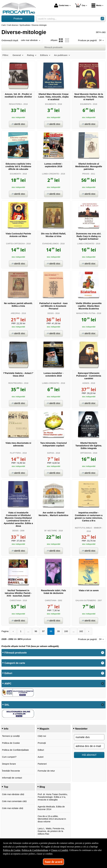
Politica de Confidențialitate (15, 750)
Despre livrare (9, 764)
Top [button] (6, 787)
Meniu (96, 5)
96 (36, 631)
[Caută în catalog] (102, 19)
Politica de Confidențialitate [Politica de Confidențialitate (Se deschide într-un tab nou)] (35, 850)
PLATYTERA (15, 453)
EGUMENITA (51, 104)
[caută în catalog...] (68, 19)
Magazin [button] (44, 729)
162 (81, 631)
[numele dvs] (89, 737)
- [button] (103, 684)
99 (59, 631)
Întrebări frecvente (11, 771)
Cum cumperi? (9, 757)
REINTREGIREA (15, 383)
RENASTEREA (15, 104)
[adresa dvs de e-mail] (89, 746)
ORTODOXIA (86, 453)
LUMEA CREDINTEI (51, 174)
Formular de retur (46, 771)
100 (66, 631)
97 (43, 631)
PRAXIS (86, 174)
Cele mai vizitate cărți (13, 808)
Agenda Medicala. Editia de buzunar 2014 (51, 808)
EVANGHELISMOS (51, 244)
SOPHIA (51, 453)
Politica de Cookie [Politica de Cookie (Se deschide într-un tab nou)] (12, 850)
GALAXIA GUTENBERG (86, 600)
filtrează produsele (53, 47)
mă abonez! (89, 755)
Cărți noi (42, 736)
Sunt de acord (53, 862)
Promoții (42, 743)
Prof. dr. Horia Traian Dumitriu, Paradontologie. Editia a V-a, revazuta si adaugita (53, 797)
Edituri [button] (8, 673)
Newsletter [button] (81, 729)
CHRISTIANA (15, 600)
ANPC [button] (8, 684)
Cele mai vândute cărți (13, 794)
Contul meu (61, 5)
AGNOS (86, 383)
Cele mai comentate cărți (14, 801)
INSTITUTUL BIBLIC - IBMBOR (88, 528)
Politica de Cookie (11, 743)
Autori (41, 757)
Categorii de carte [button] (15, 663)
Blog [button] (42, 787)
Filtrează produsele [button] (16, 653)
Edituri (41, 750)
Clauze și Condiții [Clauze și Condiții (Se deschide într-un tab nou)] (59, 850)
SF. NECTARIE (51, 531)
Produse (18, 19)
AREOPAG (15, 313)
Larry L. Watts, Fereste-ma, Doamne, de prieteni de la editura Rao (51, 831)
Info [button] (6, 729)
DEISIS (51, 313)
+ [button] (103, 653)
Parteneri (42, 764)
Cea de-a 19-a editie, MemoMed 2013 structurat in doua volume (52, 819)
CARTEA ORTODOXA (15, 244)
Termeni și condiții (11, 736)
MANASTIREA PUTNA (86, 313)
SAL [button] (7, 705)
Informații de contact (12, 778)
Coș (80, 5)
